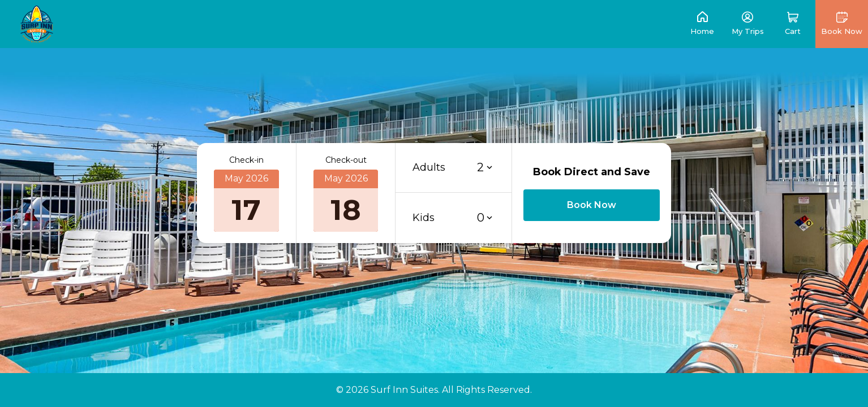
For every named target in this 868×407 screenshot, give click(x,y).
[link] (37, 23)
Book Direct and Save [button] (592, 172)
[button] (793, 24)
